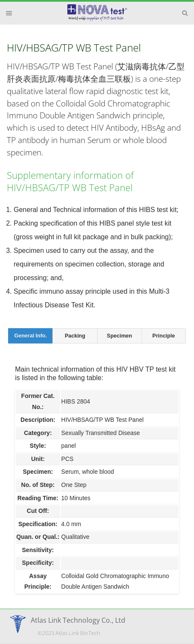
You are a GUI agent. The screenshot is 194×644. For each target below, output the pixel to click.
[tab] (30, 336)
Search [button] (185, 13)
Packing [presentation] (75, 336)
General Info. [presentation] (31, 336)
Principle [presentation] (164, 336)
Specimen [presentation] (120, 336)
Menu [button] (9, 13)
